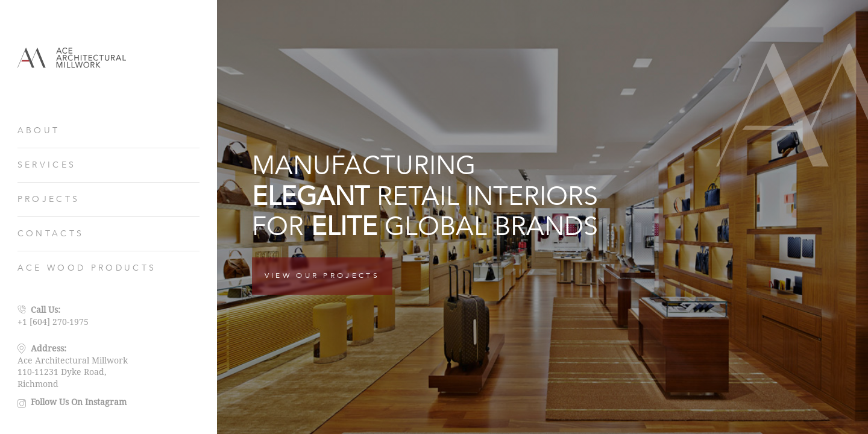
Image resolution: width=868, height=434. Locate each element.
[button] (844, 217)
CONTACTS (51, 234)
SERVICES (47, 165)
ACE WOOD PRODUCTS (87, 268)
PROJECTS (49, 199)
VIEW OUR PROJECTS (322, 275)
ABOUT (39, 131)
